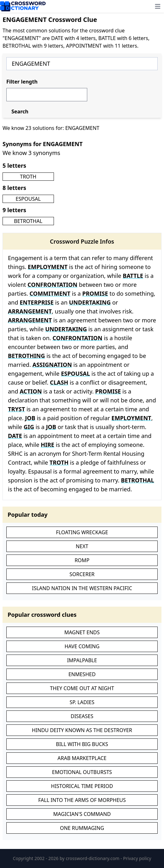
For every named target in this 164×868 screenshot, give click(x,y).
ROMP (82, 560)
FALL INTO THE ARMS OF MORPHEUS (82, 800)
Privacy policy (137, 858)
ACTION (31, 391)
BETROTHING (26, 356)
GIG (29, 427)
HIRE (48, 445)
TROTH (28, 177)
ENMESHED (82, 674)
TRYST (16, 409)
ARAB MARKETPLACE (82, 758)
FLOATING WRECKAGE (82, 532)
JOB (30, 418)
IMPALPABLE (82, 660)
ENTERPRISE (37, 302)
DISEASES (82, 716)
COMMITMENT (50, 293)
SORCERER (82, 574)
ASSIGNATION (52, 365)
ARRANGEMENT (30, 311)
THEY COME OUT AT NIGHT (82, 688)
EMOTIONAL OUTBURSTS (82, 772)
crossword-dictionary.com (93, 858)
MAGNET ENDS (82, 632)
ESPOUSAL (28, 199)
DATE (15, 436)
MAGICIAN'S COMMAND (82, 814)
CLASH (59, 382)
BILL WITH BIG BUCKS (82, 744)
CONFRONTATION (52, 285)
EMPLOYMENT (48, 267)
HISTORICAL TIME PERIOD (82, 786)
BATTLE (133, 276)
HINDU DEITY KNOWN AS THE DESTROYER (82, 730)
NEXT (82, 546)
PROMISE (95, 293)
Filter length (22, 82)
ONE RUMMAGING (82, 828)
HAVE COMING (82, 646)
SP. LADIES (82, 702)
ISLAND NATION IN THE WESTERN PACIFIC (82, 588)
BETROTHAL (28, 221)
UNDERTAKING (90, 302)
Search (20, 111)
